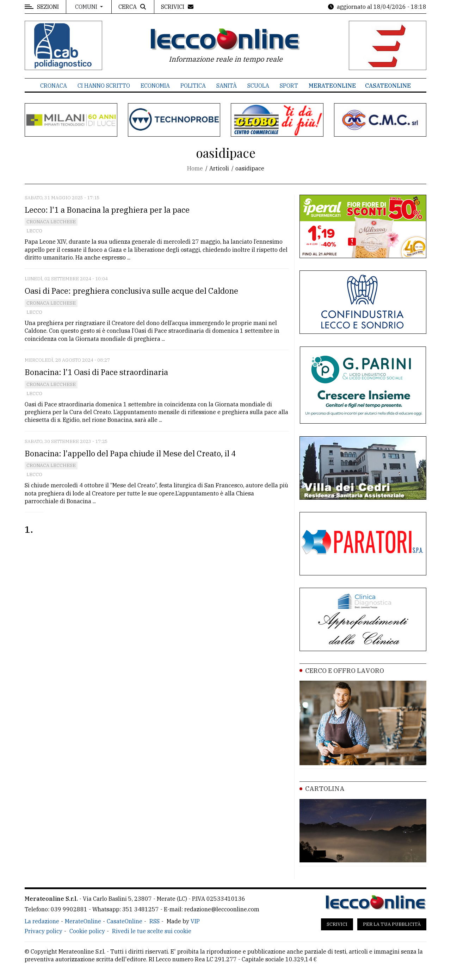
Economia (155, 86)
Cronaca (54, 86)
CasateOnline (388, 86)
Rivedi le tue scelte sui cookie (152, 931)
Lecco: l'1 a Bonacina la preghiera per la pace (107, 210)
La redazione (42, 921)
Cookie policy (87, 931)
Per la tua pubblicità (392, 924)
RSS (155, 921)
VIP (195, 921)
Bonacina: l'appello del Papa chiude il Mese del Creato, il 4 (130, 453)
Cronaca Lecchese (51, 222)
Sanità (227, 86)
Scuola (258, 86)
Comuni (87, 7)
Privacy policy (44, 931)
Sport (289, 86)
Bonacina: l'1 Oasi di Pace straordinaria (96, 372)
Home (195, 168)
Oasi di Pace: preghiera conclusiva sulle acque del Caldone (131, 291)
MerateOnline (332, 86)
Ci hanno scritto (104, 86)
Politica (193, 86)
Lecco (34, 231)
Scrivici (337, 924)
